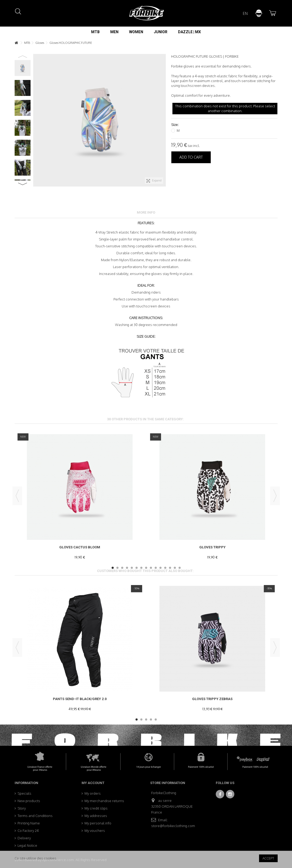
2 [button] (117, 568)
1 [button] (113, 568)
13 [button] (170, 568)
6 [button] (137, 568)
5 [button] (132, 568)
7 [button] (141, 568)
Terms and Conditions (35, 816)
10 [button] (156, 568)
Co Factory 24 (28, 831)
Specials (24, 793)
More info (146, 212)
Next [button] (23, 184)
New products (29, 801)
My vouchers (95, 831)
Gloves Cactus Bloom (80, 547)
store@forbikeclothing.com (173, 826)
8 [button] (146, 568)
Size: (175, 125)
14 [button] (175, 568)
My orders (93, 793)
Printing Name (29, 823)
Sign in (259, 13)
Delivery (24, 838)
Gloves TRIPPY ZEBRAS (212, 699)
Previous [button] (23, 57)
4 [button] (127, 568)
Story (22, 808)
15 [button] (180, 568)
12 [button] (165, 568)
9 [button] (151, 568)
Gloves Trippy (212, 547)
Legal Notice (27, 845)
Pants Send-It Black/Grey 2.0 (80, 699)
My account (93, 783)
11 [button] (160, 568)
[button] (95, 32)
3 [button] (122, 568)
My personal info (98, 823)
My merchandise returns (104, 801)
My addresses (96, 816)
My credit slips (96, 808)
